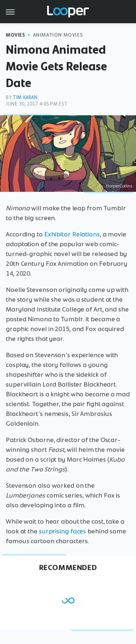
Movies (16, 35)
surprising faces (62, 531)
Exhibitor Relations (72, 234)
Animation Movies (58, 35)
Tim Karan (25, 97)
